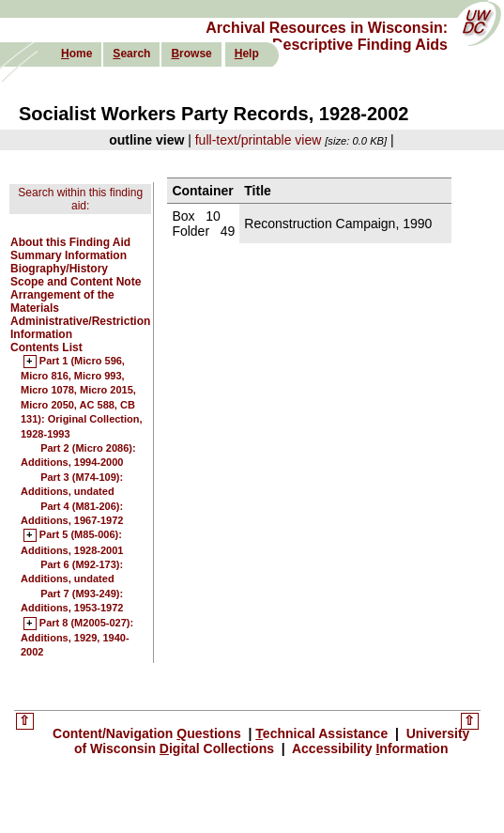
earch (131, 54)
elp (247, 54)
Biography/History (59, 269)
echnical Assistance (323, 733)
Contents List (46, 347)
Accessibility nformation (369, 748)
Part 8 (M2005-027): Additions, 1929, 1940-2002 (77, 638)
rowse (191, 54)
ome (76, 54)
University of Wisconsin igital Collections (272, 741)
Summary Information (69, 255)
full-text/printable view (259, 140)
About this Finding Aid (70, 242)
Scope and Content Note (76, 282)
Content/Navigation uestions (149, 733)
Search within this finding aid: (80, 199)
